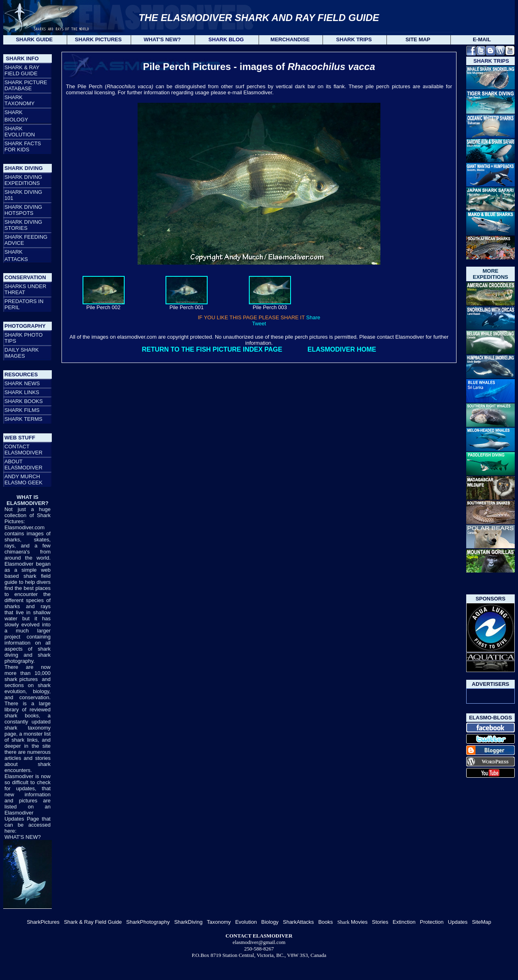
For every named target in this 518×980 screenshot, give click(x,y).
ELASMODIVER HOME (342, 349)
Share (313, 317)
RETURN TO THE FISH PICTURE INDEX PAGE (212, 349)
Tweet (259, 323)
